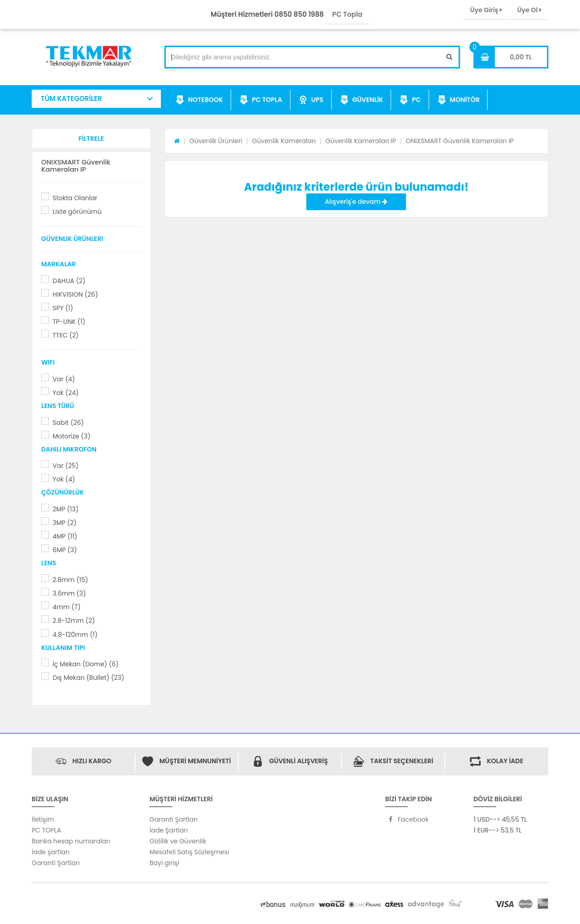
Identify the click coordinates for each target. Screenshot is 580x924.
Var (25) (65, 466)
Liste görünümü (77, 212)
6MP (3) (65, 550)
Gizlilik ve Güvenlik (178, 841)
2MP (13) (65, 509)
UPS (311, 100)
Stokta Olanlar (75, 198)
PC (410, 100)
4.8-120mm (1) (75, 635)
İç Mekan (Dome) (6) (86, 664)
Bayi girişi (164, 863)
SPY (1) (63, 308)
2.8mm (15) (70, 580)
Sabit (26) (68, 423)
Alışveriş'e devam (356, 202)
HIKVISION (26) (75, 294)
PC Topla (347, 14)
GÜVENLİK (362, 100)
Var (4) (64, 379)
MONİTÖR (459, 100)
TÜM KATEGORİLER (71, 99)
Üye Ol (529, 10)
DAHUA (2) (69, 281)
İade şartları (51, 852)
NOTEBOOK (199, 100)
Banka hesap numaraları (71, 841)
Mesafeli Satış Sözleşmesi (189, 852)
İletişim (43, 819)
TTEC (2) (66, 335)
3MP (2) (65, 523)
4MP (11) (65, 536)
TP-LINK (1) (69, 322)
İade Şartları (169, 830)
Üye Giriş (486, 10)
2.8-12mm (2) (74, 621)
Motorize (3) (71, 436)
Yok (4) (64, 479)
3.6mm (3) (69, 593)
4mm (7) (67, 607)
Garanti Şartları (56, 863)
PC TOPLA (261, 100)
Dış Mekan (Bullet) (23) (88, 678)
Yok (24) (66, 393)
